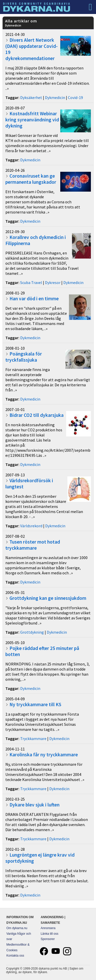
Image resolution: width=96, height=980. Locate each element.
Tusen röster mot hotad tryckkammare (33, 545)
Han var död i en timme (34, 299)
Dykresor (53, 282)
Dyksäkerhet (31, 97)
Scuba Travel (31, 282)
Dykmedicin (55, 97)
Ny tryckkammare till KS (35, 704)
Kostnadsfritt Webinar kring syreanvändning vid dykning (32, 120)
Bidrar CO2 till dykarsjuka (37, 415)
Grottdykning (32, 632)
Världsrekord (31, 526)
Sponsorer (48, 939)
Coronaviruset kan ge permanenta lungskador (31, 179)
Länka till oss (49, 934)
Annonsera (48, 928)
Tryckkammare (33, 738)
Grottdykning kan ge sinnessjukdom (48, 598)
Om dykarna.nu (17, 928)
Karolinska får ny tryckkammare (44, 755)
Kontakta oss (15, 956)
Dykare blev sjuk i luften (34, 805)
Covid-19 (75, 97)
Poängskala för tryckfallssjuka (24, 357)
